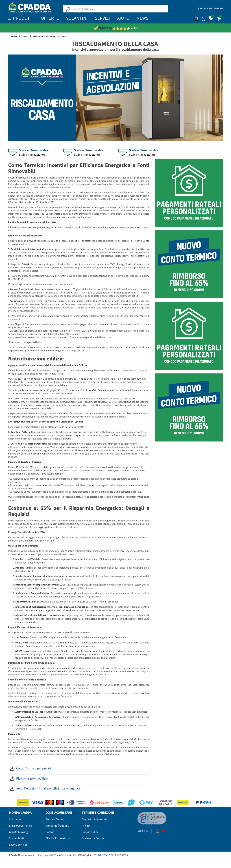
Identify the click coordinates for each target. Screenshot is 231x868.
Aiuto (123, 18)
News (142, 18)
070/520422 (104, 855)
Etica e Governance (20, 826)
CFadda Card (204, 8)
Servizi (102, 18)
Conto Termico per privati (30, 768)
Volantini (77, 18)
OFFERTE (50, 18)
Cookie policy (90, 832)
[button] (200, 18)
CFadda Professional (58, 838)
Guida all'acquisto (56, 819)
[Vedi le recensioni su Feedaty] (116, 28)
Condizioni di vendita (95, 819)
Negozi (218, 8)
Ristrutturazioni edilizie (29, 779)
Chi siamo (15, 819)
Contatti (50, 832)
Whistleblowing (18, 832)
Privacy (86, 826)
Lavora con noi (18, 845)
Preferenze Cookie (93, 838)
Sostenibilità (17, 838)
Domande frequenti (57, 826)
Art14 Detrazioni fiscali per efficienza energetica (45, 788)
